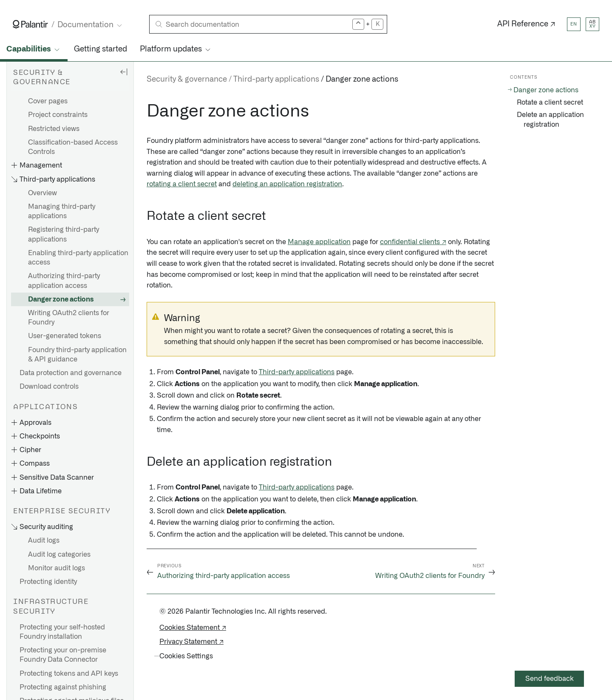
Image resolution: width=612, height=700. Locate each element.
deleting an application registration (287, 184)
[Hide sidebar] (124, 71)
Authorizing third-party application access (64, 281)
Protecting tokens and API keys (69, 674)
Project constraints (58, 115)
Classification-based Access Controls (73, 147)
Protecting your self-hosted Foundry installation (62, 632)
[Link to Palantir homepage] (30, 24)
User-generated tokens (65, 336)
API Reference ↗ (526, 24)
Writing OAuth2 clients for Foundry (69, 318)
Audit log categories (59, 555)
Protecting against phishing (63, 687)
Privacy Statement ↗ (191, 642)
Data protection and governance (71, 373)
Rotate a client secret (550, 102)
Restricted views (54, 129)
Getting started (101, 49)
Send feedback (550, 679)
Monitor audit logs (57, 568)
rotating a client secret (182, 184)
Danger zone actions (61, 299)
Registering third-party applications (64, 234)
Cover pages (48, 101)
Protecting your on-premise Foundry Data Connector (63, 655)
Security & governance (187, 80)
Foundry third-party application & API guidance (77, 355)
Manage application (319, 242)
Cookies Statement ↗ (193, 628)
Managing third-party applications (62, 211)
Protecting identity (48, 582)
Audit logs (44, 541)
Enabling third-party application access (78, 258)
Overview (42, 193)
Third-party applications (276, 80)
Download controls (49, 387)
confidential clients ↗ (413, 242)
